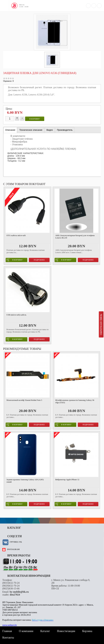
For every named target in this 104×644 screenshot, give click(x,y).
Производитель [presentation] (65, 130)
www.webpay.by (10, 625)
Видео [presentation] (50, 130)
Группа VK (16, 542)
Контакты (8, 638)
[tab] (10, 130)
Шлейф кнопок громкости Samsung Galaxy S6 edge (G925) (75, 401)
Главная (7, 631)
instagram (13, 549)
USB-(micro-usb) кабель (16, 315)
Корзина (87, 631)
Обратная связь (101, 324)
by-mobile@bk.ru (19, 592)
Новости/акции (66, 631)
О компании (26, 631)
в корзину (35, 119)
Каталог (45, 631)
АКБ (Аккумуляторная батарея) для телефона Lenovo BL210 (75, 237)
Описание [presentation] (10, 130)
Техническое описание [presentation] (31, 130)
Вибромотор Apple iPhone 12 (67, 480)
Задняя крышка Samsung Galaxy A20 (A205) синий (25, 481)
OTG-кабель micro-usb (16, 235)
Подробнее (39, 260)
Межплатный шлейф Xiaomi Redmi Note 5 (24, 400)
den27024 (15, 595)
